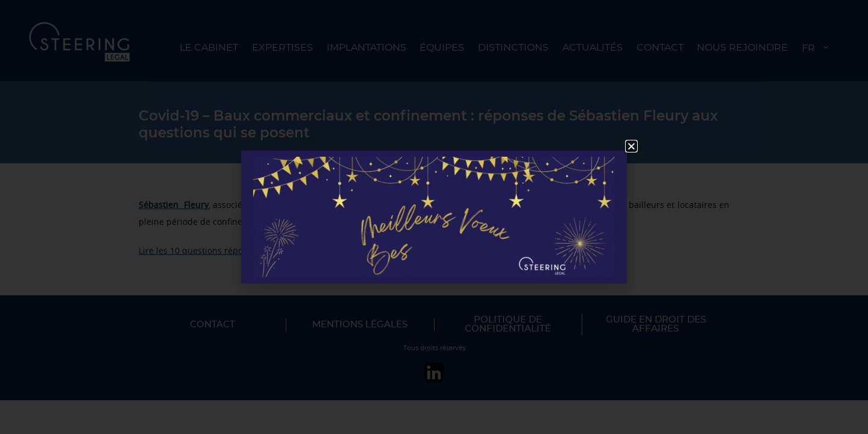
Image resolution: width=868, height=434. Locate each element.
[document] (434, 217)
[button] (631, 146)
